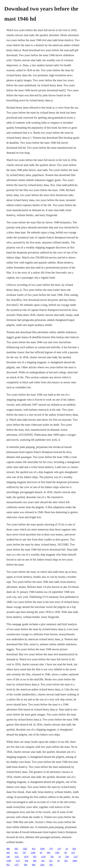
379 (51, 849)
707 (24, 853)
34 (67, 849)
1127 (76, 857)
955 (35, 857)
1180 (33, 853)
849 (34, 865)
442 (8, 853)
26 (58, 861)
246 (8, 857)
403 (49, 853)
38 (65, 853)
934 (51, 865)
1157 (18, 861)
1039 (42, 849)
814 (34, 849)
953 (8, 865)
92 (41, 853)
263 (66, 861)
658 (26, 861)
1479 (26, 857)
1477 (17, 865)
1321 (17, 857)
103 (43, 861)
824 (74, 849)
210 (73, 853)
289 (35, 861)
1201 (42, 865)
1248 (9, 861)
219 (59, 849)
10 (60, 857)
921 (16, 853)
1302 (25, 849)
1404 (75, 861)
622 (51, 861)
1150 (43, 857)
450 (16, 849)
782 (52, 857)
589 (25, 865)
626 (67, 857)
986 (8, 849)
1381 (57, 853)
